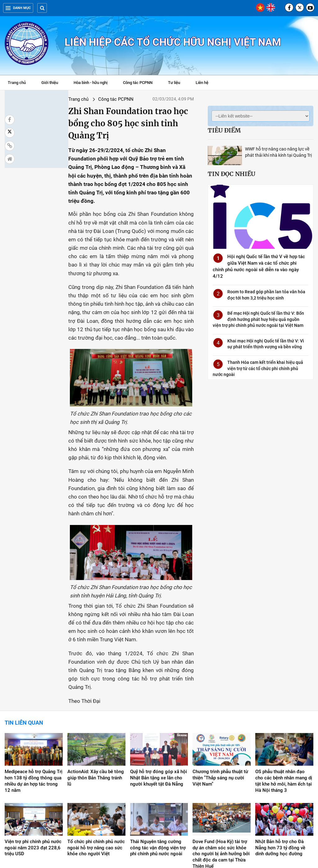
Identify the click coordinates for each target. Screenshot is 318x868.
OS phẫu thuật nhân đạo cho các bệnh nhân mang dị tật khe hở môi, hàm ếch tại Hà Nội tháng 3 (284, 713)
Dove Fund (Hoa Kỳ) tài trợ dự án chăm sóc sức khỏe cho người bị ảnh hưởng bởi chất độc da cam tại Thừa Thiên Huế (221, 786)
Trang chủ (17, 83)
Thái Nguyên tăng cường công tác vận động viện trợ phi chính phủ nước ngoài (158, 780)
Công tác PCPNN (138, 83)
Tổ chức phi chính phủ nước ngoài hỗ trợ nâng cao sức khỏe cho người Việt (96, 780)
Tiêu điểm (224, 130)
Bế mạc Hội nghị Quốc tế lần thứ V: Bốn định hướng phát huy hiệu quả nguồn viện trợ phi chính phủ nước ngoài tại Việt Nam (258, 319)
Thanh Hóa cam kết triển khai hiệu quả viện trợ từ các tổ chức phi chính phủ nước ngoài (258, 368)
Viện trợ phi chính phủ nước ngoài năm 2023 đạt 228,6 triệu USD (33, 780)
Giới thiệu (50, 83)
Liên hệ (202, 83)
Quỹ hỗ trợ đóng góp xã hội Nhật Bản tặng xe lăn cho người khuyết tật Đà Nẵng (159, 710)
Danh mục (18, 8)
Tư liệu (177, 83)
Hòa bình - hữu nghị (91, 83)
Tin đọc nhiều (232, 174)
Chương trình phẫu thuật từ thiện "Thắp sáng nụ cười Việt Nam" (220, 710)
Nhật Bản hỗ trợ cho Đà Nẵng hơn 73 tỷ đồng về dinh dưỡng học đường (280, 780)
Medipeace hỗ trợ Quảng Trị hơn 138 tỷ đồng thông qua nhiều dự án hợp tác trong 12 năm (34, 713)
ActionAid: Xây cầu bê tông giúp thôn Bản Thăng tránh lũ (96, 710)
